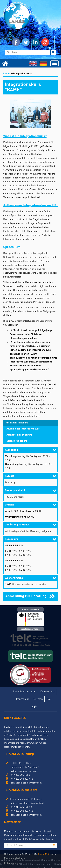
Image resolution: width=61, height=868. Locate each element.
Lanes (7, 74)
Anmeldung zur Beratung (27, 596)
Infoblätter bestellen (25, 692)
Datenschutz (47, 692)
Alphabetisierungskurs (19, 435)
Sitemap (38, 699)
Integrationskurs (17, 423)
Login (34, 707)
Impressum (23, 699)
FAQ (49, 699)
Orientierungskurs (17, 441)
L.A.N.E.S (43, 855)
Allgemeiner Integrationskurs (23, 429)
